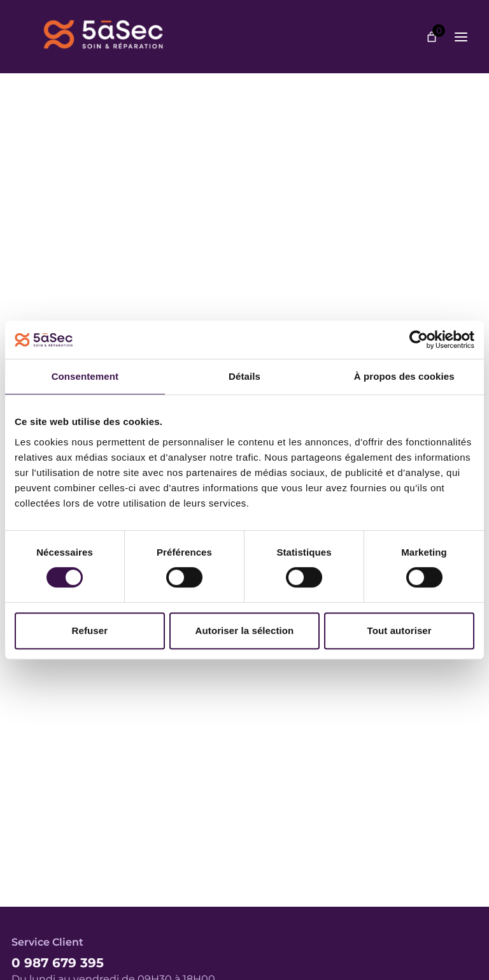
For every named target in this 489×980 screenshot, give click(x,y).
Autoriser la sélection (245, 631)
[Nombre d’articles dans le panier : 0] (432, 37)
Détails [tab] (244, 376)
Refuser (90, 631)
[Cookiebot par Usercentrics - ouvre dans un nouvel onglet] (419, 340)
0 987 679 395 (58, 963)
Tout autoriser (400, 631)
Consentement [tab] (85, 376)
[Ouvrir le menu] (461, 37)
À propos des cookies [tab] (404, 376)
